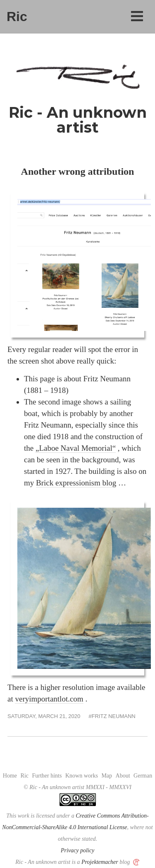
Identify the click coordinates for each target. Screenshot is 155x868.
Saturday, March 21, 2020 (44, 716)
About (123, 776)
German (143, 776)
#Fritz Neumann (112, 716)
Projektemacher (100, 862)
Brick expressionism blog (76, 483)
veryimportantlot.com (49, 699)
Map (107, 776)
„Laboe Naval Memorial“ (76, 448)
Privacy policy (77, 850)
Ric (17, 17)
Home (10, 776)
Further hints (47, 776)
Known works (82, 776)
